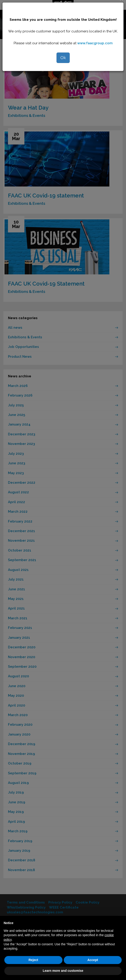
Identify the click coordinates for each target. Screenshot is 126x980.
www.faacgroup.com (95, 43)
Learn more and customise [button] (63, 971)
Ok (63, 58)
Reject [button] (33, 960)
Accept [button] (93, 960)
